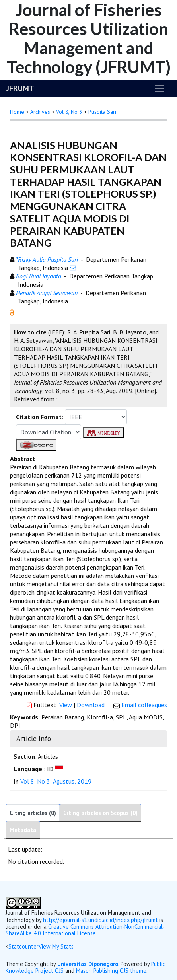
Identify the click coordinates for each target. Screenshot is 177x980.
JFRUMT (20, 88)
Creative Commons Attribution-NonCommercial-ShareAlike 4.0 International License (85, 930)
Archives (40, 112)
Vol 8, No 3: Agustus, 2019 (56, 781)
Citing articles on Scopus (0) (100, 813)
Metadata (23, 830)
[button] (12, 312)
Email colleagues (144, 705)
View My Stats (56, 946)
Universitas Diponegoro (88, 964)
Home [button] (17, 112)
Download (91, 705)
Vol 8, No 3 (69, 112)
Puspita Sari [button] (102, 112)
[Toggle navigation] (159, 88)
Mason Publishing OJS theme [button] (111, 971)
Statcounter (23, 946)
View (66, 705)
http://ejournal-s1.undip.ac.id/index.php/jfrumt (100, 920)
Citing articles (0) (33, 813)
